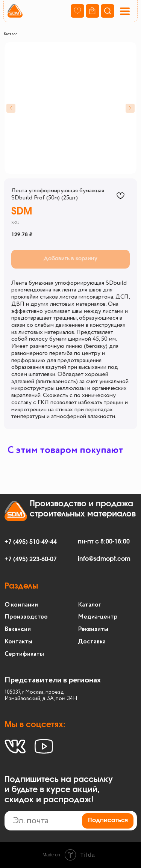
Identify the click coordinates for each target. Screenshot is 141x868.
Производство (26, 617)
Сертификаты (24, 654)
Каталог (10, 34)
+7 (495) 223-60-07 (31, 559)
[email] (71, 821)
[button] (124, 11)
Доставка (92, 642)
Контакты (18, 642)
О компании (21, 605)
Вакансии (18, 629)
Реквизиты (93, 629)
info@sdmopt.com (104, 559)
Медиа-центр (98, 617)
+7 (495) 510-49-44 (31, 542)
